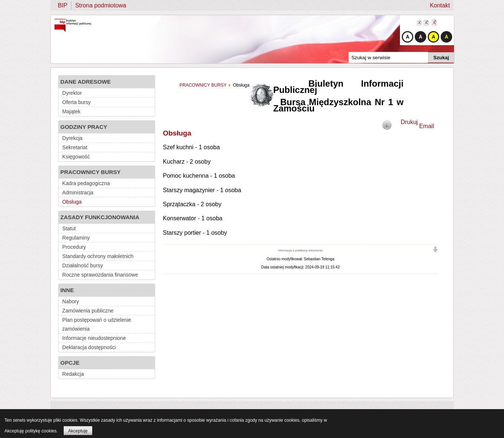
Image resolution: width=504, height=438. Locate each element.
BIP (63, 5)
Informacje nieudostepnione (94, 338)
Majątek (71, 111)
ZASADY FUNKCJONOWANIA (100, 217)
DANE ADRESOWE (86, 82)
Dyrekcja (72, 138)
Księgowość (76, 157)
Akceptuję (78, 431)
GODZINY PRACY (84, 127)
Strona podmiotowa (101, 5)
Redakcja (73, 374)
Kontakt (440, 5)
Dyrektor (72, 93)
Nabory (71, 301)
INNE (67, 290)
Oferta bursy (76, 102)
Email (427, 126)
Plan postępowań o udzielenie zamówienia (97, 324)
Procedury (74, 247)
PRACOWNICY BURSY (91, 172)
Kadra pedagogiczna (86, 183)
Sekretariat (75, 147)
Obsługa (72, 202)
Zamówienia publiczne (88, 311)
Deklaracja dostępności (89, 347)
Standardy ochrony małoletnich (98, 256)
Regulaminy (76, 238)
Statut (69, 228)
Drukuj (409, 122)
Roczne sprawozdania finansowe (100, 275)
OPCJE (70, 363)
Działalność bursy (83, 265)
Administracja (78, 193)
